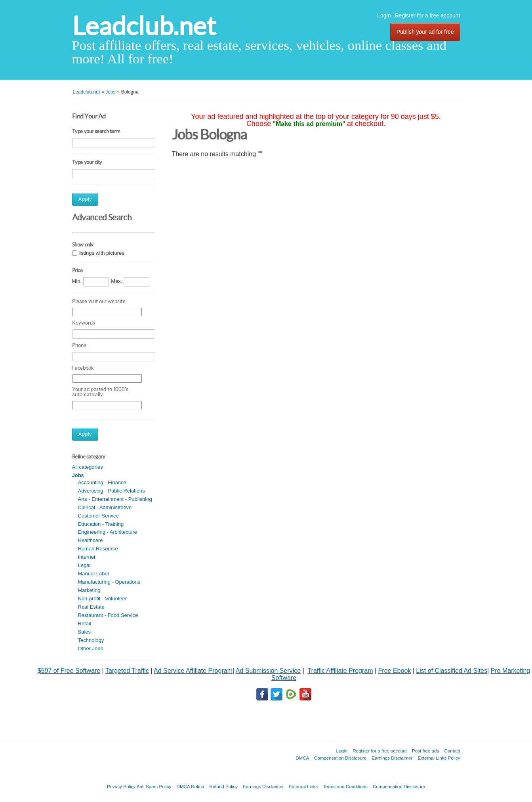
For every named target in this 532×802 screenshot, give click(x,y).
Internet (87, 557)
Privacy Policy (121, 786)
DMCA (302, 758)
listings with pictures (101, 253)
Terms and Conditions (345, 786)
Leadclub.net (144, 26)
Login (384, 15)
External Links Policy (439, 758)
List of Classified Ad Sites (452, 671)
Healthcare (91, 540)
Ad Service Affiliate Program (193, 671)
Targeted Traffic (127, 671)
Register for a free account (428, 15)
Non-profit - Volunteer (103, 599)
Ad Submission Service (268, 671)
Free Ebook (395, 671)
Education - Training (101, 524)
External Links (304, 786)
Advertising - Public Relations (112, 491)
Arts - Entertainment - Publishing (115, 499)
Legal (84, 565)
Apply (85, 199)
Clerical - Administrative (105, 507)
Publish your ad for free (425, 32)
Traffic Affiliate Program (340, 671)
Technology (91, 640)
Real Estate (91, 607)
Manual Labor (94, 574)
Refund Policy (223, 786)
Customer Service (98, 516)
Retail (85, 623)
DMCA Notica (191, 786)
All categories (88, 467)
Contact (452, 751)
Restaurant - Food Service (108, 615)
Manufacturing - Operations (109, 582)
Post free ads (425, 751)
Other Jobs (91, 648)
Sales (85, 632)
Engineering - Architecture (108, 532)
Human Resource (98, 549)
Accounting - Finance (102, 482)
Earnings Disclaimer (392, 758)
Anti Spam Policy (154, 786)
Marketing (89, 590)
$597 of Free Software (69, 671)
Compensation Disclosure (340, 758)
